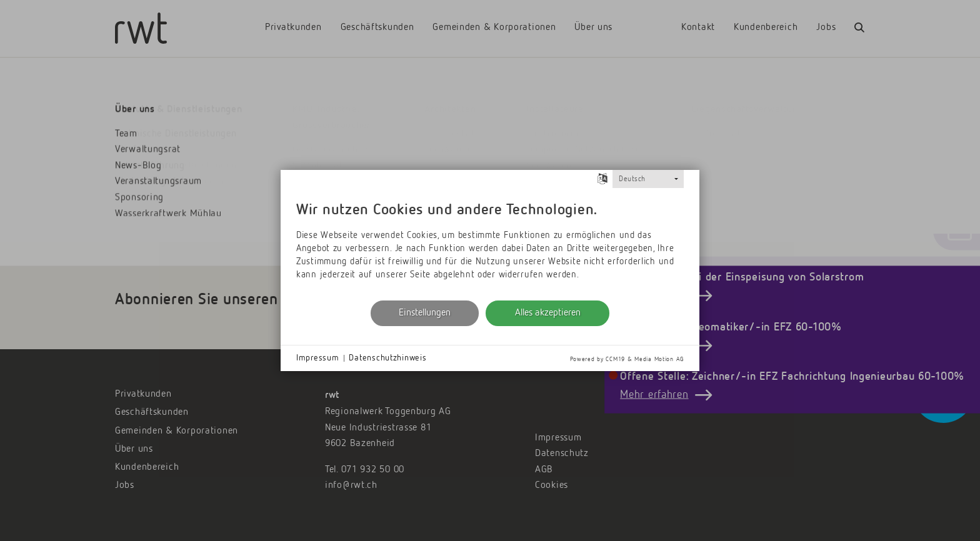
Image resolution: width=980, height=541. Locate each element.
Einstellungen (425, 313)
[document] (490, 243)
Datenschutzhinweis (387, 358)
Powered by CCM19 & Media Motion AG (627, 359)
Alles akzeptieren (548, 313)
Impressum (317, 358)
